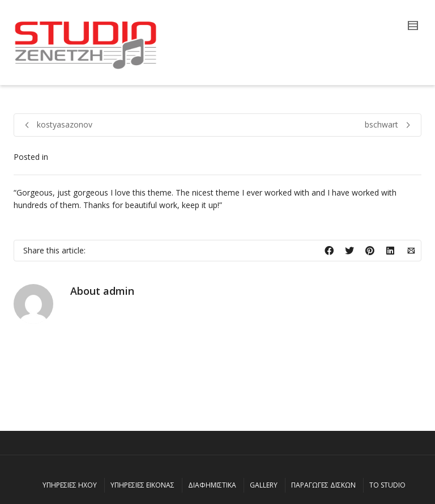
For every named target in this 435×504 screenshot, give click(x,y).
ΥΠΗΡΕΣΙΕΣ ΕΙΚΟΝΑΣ (142, 485)
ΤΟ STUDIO (387, 485)
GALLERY (264, 485)
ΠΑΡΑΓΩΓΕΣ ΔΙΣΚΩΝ (323, 485)
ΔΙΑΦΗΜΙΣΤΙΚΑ (212, 485)
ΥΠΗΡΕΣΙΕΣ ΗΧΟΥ (70, 485)
